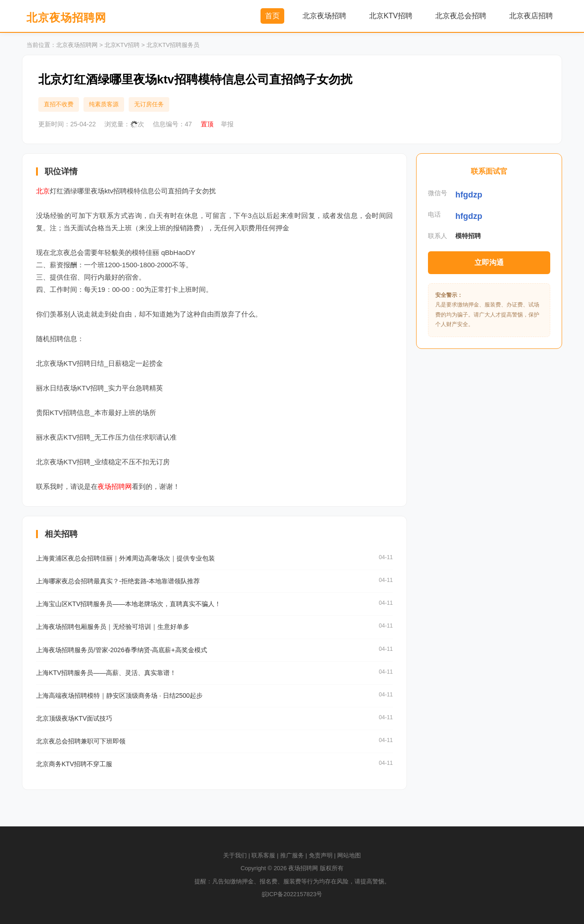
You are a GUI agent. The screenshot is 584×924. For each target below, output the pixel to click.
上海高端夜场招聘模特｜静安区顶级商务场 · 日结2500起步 (119, 696)
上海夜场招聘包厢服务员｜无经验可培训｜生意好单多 (113, 627)
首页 (272, 16)
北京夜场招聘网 (66, 18)
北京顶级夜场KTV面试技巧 (74, 718)
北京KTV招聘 (391, 16)
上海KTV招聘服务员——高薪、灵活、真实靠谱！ (106, 673)
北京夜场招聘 (324, 16)
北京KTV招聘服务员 (173, 45)
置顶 (207, 124)
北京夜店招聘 (531, 16)
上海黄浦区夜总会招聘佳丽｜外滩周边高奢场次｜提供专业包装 (125, 558)
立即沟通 (489, 262)
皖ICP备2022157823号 (292, 894)
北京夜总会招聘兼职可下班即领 (81, 741)
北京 (43, 191)
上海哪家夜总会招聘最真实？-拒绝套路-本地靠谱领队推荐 (118, 581)
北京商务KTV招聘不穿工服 (74, 764)
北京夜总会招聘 (461, 16)
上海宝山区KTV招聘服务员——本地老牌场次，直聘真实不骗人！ (128, 604)
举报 (227, 124)
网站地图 (349, 855)
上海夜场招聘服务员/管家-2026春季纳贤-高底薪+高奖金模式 (122, 650)
